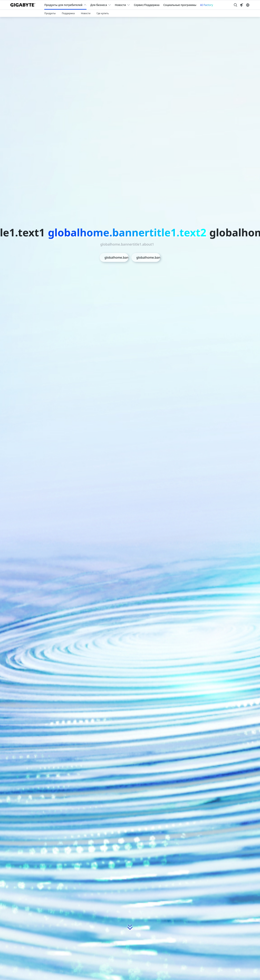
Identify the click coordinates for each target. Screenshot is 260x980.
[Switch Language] (248, 5)
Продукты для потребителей (63, 5)
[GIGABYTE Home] (24, 5)
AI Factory (207, 5)
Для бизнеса (99, 5)
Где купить (103, 13)
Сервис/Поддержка (147, 5)
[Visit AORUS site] (242, 5)
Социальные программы (180, 5)
